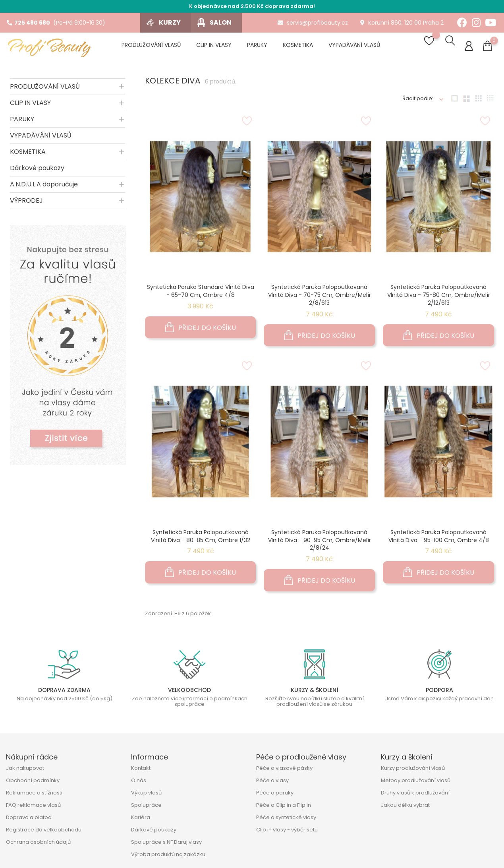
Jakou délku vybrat (405, 808)
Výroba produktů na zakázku (168, 857)
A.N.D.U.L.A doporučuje (44, 187)
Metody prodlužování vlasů (416, 783)
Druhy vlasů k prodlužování (415, 795)
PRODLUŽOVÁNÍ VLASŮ (45, 89)
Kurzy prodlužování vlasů (413, 771)
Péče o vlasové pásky (284, 771)
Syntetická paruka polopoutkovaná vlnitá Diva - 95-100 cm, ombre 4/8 (439, 539)
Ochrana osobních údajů (38, 845)
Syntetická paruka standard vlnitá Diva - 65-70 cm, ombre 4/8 (201, 294)
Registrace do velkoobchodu (44, 832)
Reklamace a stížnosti (34, 795)
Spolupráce (146, 808)
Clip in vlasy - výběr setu (287, 832)
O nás (139, 783)
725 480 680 (28, 23)
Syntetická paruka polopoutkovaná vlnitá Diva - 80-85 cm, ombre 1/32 (201, 539)
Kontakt (141, 771)
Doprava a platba (29, 820)
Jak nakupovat (25, 771)
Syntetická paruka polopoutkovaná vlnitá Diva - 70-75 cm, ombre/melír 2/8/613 (320, 298)
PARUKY (22, 122)
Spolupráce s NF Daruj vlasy (166, 845)
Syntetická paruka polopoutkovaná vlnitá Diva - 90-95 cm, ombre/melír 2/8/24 (320, 543)
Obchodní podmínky (33, 783)
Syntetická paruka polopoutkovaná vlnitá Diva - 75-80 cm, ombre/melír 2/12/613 (439, 298)
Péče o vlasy (272, 783)
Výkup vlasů (146, 795)
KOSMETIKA (28, 154)
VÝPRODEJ (26, 203)
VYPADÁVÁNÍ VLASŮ (41, 138)
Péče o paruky (275, 795)
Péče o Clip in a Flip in (284, 808)
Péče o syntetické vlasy (286, 820)
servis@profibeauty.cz (313, 23)
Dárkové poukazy (37, 171)
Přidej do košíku (200, 330)
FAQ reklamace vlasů (33, 808)
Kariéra (141, 820)
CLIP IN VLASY (30, 106)
